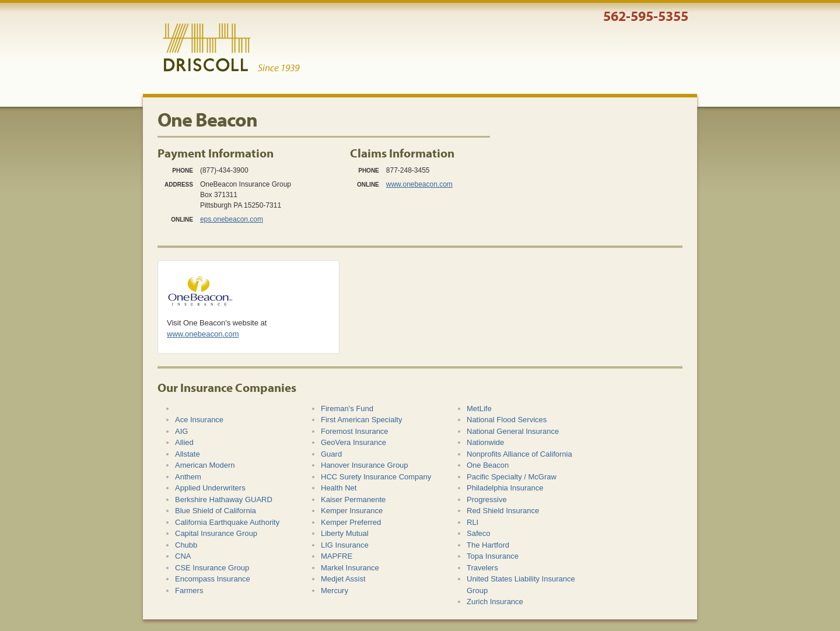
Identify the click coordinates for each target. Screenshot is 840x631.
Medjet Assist (343, 579)
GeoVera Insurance (353, 442)
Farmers (189, 590)
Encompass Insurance (213, 579)
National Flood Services (507, 420)
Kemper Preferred (351, 522)
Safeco (478, 533)
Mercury (335, 590)
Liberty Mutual (345, 533)
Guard (331, 454)
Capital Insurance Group (216, 533)
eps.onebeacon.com (232, 219)
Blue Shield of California (216, 511)
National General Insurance (513, 431)
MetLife (479, 409)
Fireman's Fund (347, 409)
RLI (473, 522)
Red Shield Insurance (503, 511)
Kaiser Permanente (353, 499)
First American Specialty (361, 420)
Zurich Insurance (495, 602)
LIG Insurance (345, 545)
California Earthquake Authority (227, 522)
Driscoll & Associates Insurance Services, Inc (231, 48)
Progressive (487, 499)
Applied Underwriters (210, 488)
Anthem (188, 477)
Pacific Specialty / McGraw (512, 477)
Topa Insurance (493, 556)
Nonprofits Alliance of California (519, 454)
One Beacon (488, 465)
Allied (184, 442)
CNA (183, 556)
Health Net (339, 488)
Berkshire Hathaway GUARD (224, 499)
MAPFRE (337, 556)
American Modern (205, 465)
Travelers (482, 568)
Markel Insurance (350, 568)
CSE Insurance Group (212, 568)
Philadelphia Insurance (505, 488)
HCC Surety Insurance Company (376, 477)
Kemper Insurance (352, 511)
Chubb (186, 545)
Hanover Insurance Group (365, 465)
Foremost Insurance (355, 431)
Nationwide (485, 442)
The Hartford (488, 545)
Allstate (188, 454)
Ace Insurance (199, 420)
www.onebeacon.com (419, 184)
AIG (181, 431)
